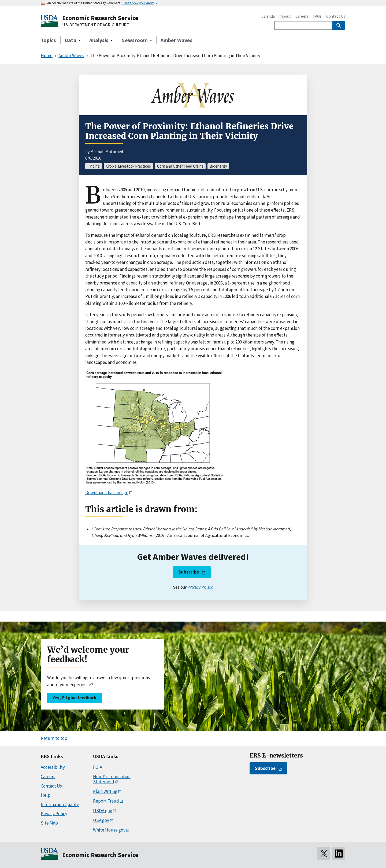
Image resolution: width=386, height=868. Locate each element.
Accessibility (53, 767)
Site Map (49, 823)
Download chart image (107, 493)
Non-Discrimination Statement (112, 779)
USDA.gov (103, 811)
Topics (48, 40)
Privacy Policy (200, 587)
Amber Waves (177, 40)
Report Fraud (106, 801)
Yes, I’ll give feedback (75, 698)
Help (46, 795)
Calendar (269, 16)
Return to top (54, 738)
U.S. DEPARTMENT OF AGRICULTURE (96, 25)
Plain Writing (105, 791)
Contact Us (336, 16)
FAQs (317, 16)
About (286, 16)
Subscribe (189, 572)
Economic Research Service (100, 18)
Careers (302, 16)
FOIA (98, 767)
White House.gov (109, 830)
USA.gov (101, 820)
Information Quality (60, 804)
